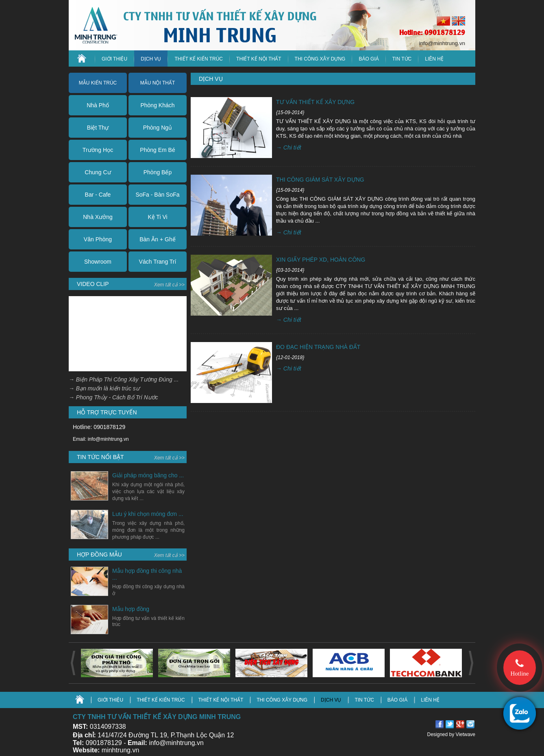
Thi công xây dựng (320, 59)
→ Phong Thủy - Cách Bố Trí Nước (113, 397)
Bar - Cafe (98, 195)
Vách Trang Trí (158, 262)
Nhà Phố (98, 105)
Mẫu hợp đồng (131, 609)
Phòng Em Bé (157, 150)
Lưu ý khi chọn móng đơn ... (148, 514)
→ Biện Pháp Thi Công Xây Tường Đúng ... (124, 379)
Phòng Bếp (158, 172)
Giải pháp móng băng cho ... (148, 475)
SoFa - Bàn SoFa (157, 195)
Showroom (98, 262)
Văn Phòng (98, 239)
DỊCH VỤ (151, 59)
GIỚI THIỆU (114, 59)
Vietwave (466, 734)
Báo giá (369, 59)
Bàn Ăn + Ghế (158, 239)
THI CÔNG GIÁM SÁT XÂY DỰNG (320, 180)
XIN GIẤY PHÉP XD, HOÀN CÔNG (321, 260)
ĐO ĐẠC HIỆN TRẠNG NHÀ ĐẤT (318, 347)
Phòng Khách (157, 105)
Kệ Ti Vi (157, 217)
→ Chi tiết (289, 147)
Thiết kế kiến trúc (199, 59)
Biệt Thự (98, 128)
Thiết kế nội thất (259, 59)
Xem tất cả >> (169, 285)
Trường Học (98, 150)
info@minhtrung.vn (442, 43)
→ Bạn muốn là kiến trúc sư (104, 388)
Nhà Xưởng (98, 217)
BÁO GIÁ (397, 700)
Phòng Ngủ (158, 128)
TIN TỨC (402, 59)
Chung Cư (98, 172)
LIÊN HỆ (434, 59)
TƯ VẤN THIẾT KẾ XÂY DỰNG (315, 102)
